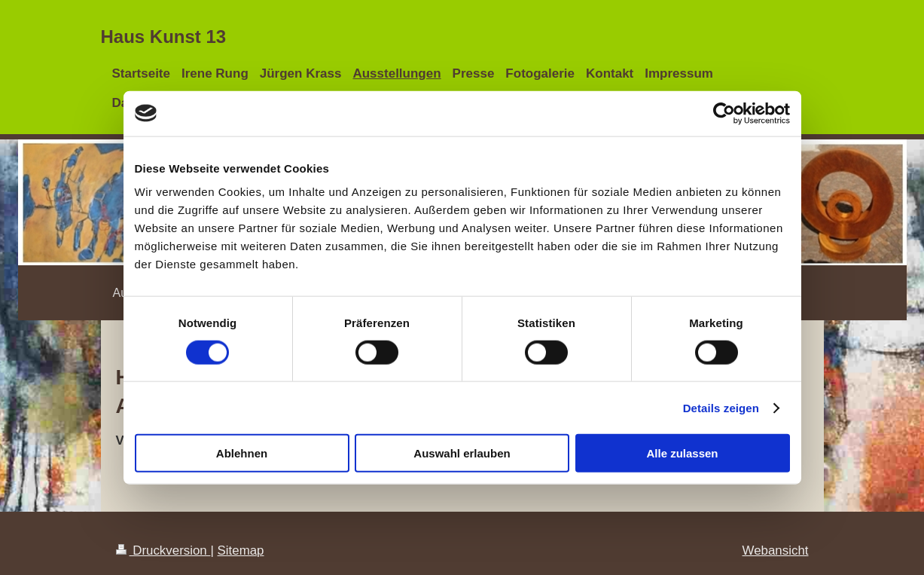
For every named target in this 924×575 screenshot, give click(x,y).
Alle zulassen (682, 453)
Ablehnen (242, 453)
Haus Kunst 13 (164, 37)
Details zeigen (721, 407)
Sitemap (241, 551)
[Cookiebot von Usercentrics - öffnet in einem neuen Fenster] (724, 113)
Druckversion (163, 551)
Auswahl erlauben (462, 453)
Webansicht (776, 551)
